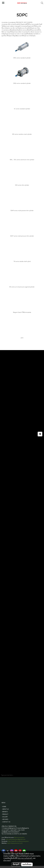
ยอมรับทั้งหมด (27, 864)
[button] (41, 3)
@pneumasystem (19, 837)
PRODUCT (5, 814)
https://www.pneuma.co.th (15, 843)
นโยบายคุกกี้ (7, 860)
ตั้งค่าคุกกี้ (16, 864)
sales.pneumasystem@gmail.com (15, 839)
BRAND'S (5, 812)
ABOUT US (6, 809)
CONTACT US (6, 822)
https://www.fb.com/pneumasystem (18, 841)
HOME (4, 807)
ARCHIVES (5, 819)
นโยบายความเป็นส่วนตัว (25, 858)
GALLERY (5, 817)
